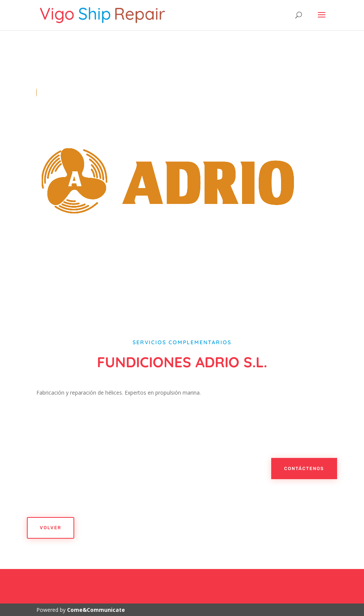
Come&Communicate (96, 610)
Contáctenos (304, 469)
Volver (51, 528)
